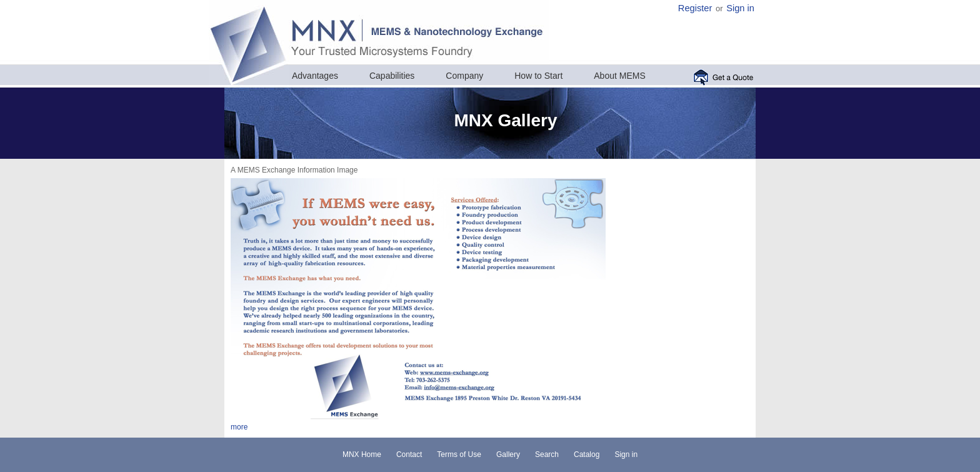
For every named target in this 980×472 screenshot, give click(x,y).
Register (695, 8)
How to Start (538, 76)
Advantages (315, 76)
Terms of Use (459, 454)
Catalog (587, 454)
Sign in (740, 8)
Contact (409, 454)
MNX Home (362, 454)
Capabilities (392, 76)
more (239, 427)
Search (547, 454)
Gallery (508, 454)
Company (464, 76)
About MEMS (619, 76)
